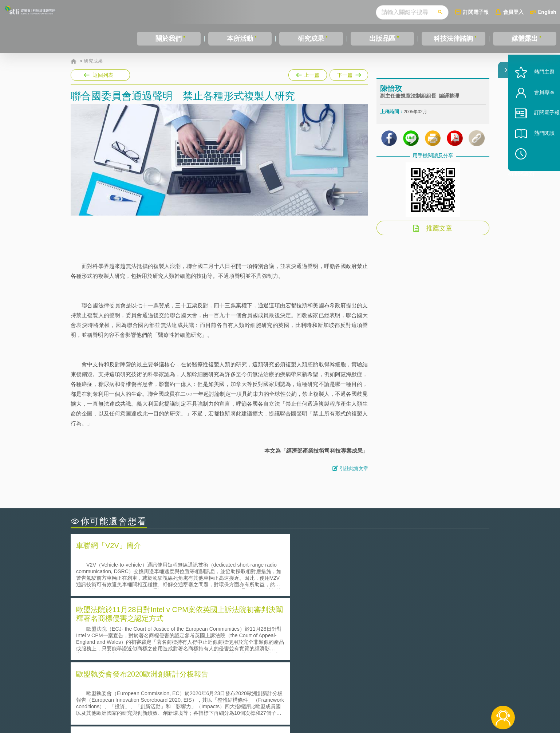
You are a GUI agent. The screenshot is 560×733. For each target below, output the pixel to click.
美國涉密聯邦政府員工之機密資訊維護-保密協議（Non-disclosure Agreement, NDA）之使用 (170, 654)
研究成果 (311, 39)
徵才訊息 (327, 693)
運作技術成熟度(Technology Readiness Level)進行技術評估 (148, 643)
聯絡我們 (282, 703)
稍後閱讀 (539, 174)
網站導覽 (327, 703)
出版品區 (382, 39)
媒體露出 (525, 39)
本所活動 (240, 39)
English (547, 12)
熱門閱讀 (535, 153)
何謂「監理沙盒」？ (310, 623)
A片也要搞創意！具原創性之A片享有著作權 (338, 633)
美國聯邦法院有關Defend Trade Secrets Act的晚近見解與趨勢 (151, 633)
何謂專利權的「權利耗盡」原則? (325, 643)
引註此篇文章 (354, 468)
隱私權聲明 (285, 693)
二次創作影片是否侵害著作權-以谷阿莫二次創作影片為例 (145, 623)
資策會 (384, 693)
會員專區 (535, 112)
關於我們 (169, 39)
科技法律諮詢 (453, 39)
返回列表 (103, 75)
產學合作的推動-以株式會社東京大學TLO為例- (342, 653)
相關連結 (426, 693)
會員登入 (513, 12)
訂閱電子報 (476, 12)
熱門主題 (535, 92)
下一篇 (349, 74)
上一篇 (308, 74)
